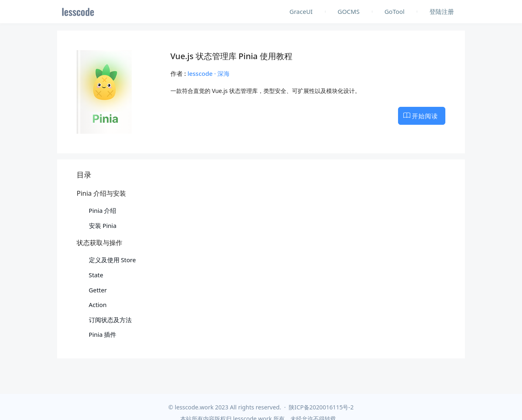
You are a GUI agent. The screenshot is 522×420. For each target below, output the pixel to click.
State (96, 275)
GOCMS (349, 11)
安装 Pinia (103, 225)
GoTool (395, 11)
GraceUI (301, 11)
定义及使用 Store (112, 260)
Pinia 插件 (103, 334)
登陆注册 (442, 11)
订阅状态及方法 (110, 320)
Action (98, 305)
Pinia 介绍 (103, 210)
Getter (98, 290)
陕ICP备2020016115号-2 (321, 407)
